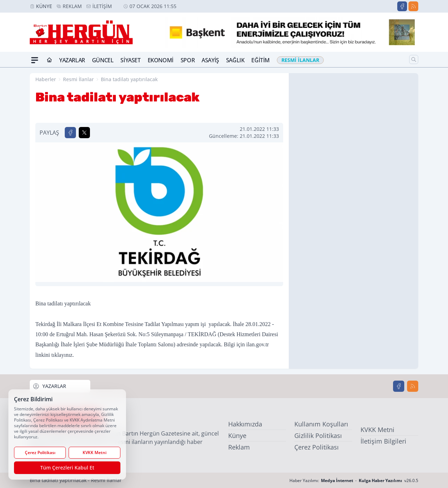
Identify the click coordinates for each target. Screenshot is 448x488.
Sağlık (235, 60)
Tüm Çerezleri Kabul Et (67, 468)
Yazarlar (72, 60)
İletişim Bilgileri (383, 441)
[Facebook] (402, 6)
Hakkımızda (245, 424)
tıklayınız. (63, 355)
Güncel (103, 60)
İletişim (102, 6)
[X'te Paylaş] (84, 133)
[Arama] (414, 59)
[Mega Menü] (35, 60)
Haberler (46, 79)
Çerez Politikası (317, 447)
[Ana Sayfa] (49, 60)
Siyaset (130, 60)
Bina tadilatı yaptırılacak (129, 79)
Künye (44, 6)
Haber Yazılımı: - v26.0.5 (354, 480)
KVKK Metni (377, 430)
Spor (188, 60)
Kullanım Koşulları (321, 424)
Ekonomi (161, 60)
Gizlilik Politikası (318, 436)
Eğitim (261, 60)
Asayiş (210, 60)
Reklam (72, 6)
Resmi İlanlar (78, 79)
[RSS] (413, 6)
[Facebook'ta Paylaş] (70, 133)
